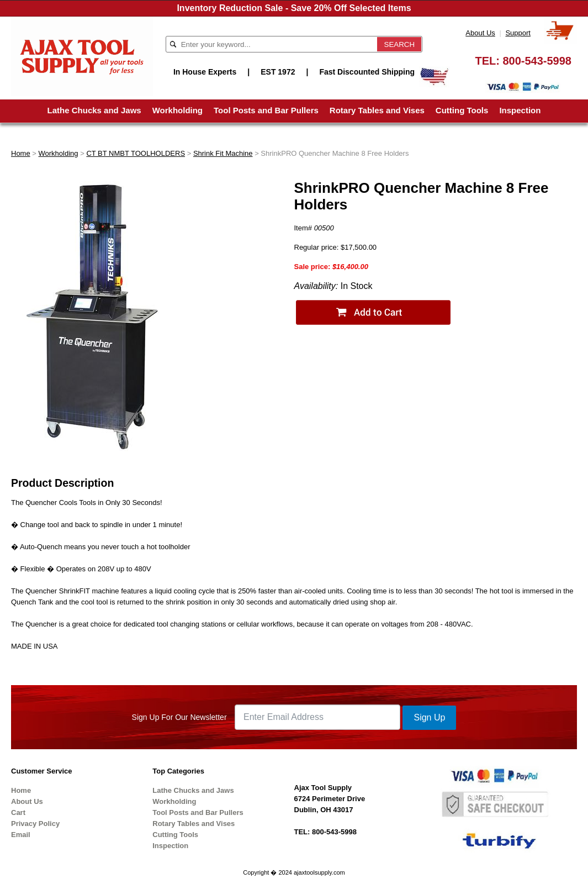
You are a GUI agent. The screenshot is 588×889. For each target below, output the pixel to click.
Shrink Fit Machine (223, 153)
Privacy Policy (35, 824)
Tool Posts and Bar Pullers (266, 110)
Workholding (178, 110)
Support (518, 33)
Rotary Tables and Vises (377, 110)
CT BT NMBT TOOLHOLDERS (136, 153)
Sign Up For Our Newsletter (179, 717)
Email (21, 835)
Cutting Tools (462, 110)
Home (21, 153)
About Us (480, 33)
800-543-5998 (537, 61)
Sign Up (429, 717)
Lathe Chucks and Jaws (94, 110)
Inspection (520, 110)
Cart (18, 812)
